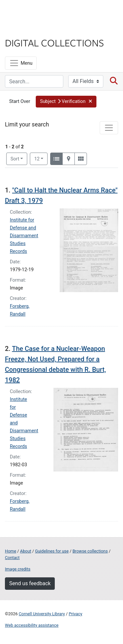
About (26, 551)
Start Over (20, 101)
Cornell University (38, 13)
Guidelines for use (52, 551)
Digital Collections (54, 42)
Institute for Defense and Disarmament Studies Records (24, 236)
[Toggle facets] (109, 128)
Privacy (75, 614)
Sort (15, 159)
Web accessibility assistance (32, 625)
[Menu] (21, 63)
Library (25, 30)
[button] (66, 102)
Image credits (18, 569)
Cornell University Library (42, 614)
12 (41, 158)
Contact (12, 558)
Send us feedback (30, 583)
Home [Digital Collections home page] (10, 551)
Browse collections (90, 551)
